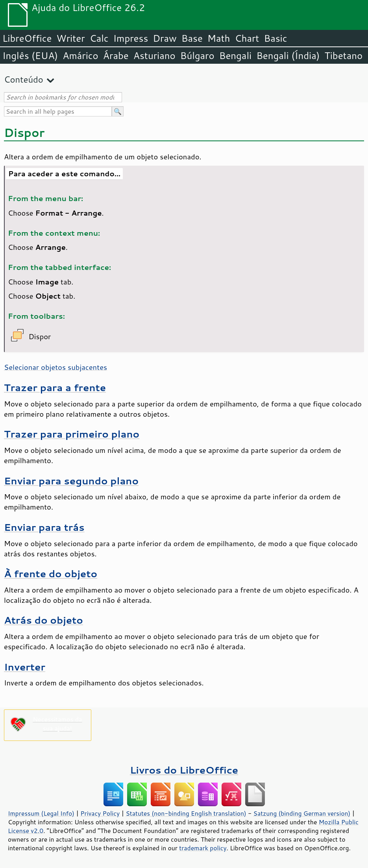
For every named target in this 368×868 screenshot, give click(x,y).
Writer (70, 38)
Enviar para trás (44, 527)
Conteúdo (24, 79)
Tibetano (343, 55)
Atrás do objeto (43, 620)
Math (219, 38)
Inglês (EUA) (30, 55)
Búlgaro (197, 55)
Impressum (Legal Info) (41, 813)
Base (192, 38)
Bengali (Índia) (288, 55)
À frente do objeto (51, 573)
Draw (165, 38)
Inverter (25, 667)
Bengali (235, 55)
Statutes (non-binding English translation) (186, 813)
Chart (247, 38)
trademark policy (203, 848)
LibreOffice (27, 38)
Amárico (80, 55)
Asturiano (154, 55)
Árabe (116, 55)
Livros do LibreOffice (184, 770)
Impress (131, 38)
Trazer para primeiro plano (72, 434)
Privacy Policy (100, 813)
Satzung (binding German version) (302, 813)
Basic (275, 38)
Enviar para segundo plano (71, 481)
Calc (99, 38)
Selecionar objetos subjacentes (55, 367)
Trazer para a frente (55, 387)
